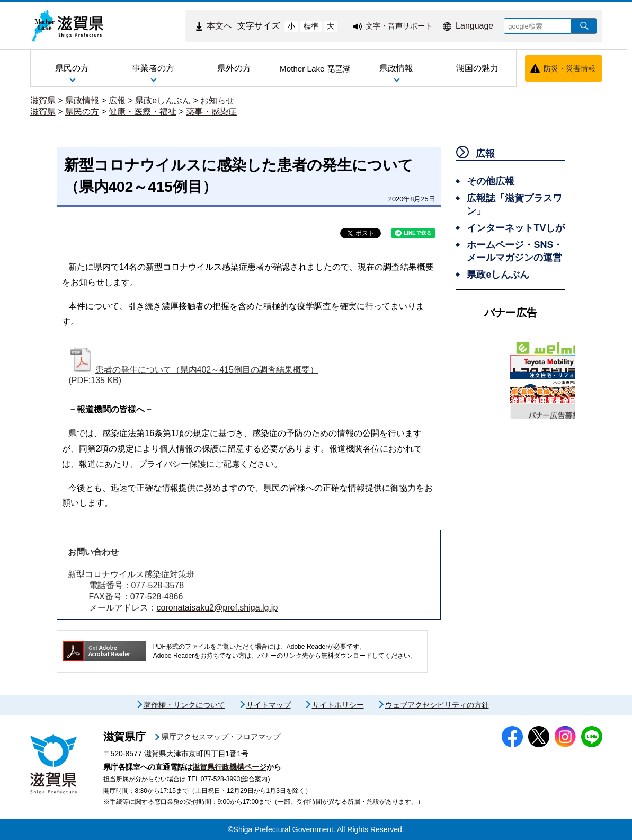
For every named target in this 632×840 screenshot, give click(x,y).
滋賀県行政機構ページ (229, 767)
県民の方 (82, 112)
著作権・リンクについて (184, 705)
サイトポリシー (338, 705)
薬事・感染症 (211, 112)
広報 (117, 100)
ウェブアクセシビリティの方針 (437, 705)
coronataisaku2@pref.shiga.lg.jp (217, 608)
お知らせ (217, 100)
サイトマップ (269, 705)
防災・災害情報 (569, 68)
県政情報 (82, 100)
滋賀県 (43, 100)
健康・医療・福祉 (143, 112)
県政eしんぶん (163, 100)
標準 (311, 26)
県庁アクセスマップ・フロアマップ (221, 737)
